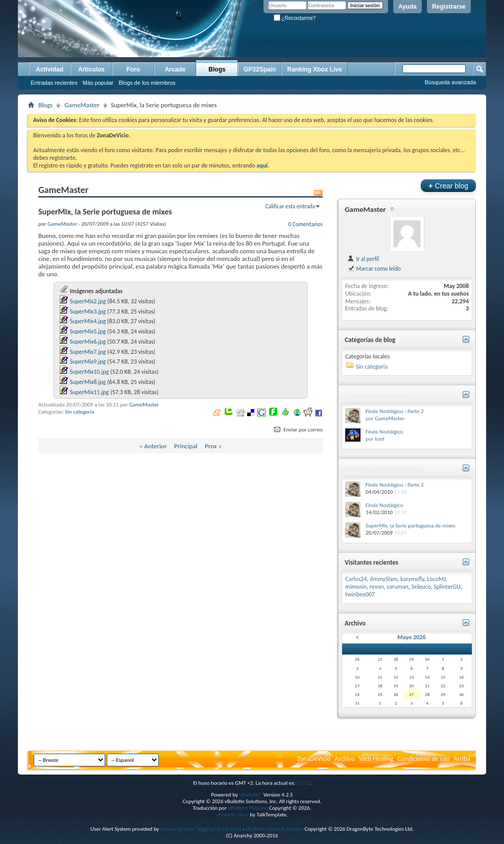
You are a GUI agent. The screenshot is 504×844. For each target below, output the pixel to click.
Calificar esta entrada (290, 206)
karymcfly (412, 579)
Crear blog (448, 186)
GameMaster (82, 105)
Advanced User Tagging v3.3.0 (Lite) (201, 829)
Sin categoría (79, 412)
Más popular (98, 83)
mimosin (356, 587)
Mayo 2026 (411, 637)
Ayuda (407, 7)
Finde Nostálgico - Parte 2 (395, 411)
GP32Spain (260, 69)
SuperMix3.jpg (88, 311)
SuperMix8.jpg (88, 382)
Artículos (91, 69)
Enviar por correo (298, 430)
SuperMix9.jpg (88, 361)
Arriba (462, 758)
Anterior (155, 446)
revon (377, 587)
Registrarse (449, 7)
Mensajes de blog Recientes (383, 468)
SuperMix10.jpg (90, 372)
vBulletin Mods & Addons (274, 829)
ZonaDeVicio (314, 758)
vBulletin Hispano (248, 808)
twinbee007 (360, 594)
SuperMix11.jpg (90, 392)
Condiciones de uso (423, 758)
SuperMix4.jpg (88, 321)
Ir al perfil (363, 259)
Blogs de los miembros (147, 83)
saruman (398, 587)
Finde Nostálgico (385, 432)
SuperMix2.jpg (88, 301)
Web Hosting (376, 758)
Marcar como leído (374, 269)
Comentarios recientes (376, 395)
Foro (134, 69)
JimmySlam (384, 579)
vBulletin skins (232, 815)
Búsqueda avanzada (450, 82)
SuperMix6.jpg (88, 342)
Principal (186, 446)
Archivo (345, 758)
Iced (380, 439)
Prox (211, 446)
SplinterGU (447, 587)
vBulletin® (250, 795)
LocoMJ (436, 579)
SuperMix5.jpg (88, 331)
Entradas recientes (54, 83)
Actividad (50, 69)
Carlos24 (356, 579)
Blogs (217, 69)
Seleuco (421, 587)
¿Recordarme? (295, 18)
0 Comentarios (305, 224)
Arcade (175, 69)
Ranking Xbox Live (314, 69)
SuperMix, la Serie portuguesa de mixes (411, 526)
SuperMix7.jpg (88, 352)
